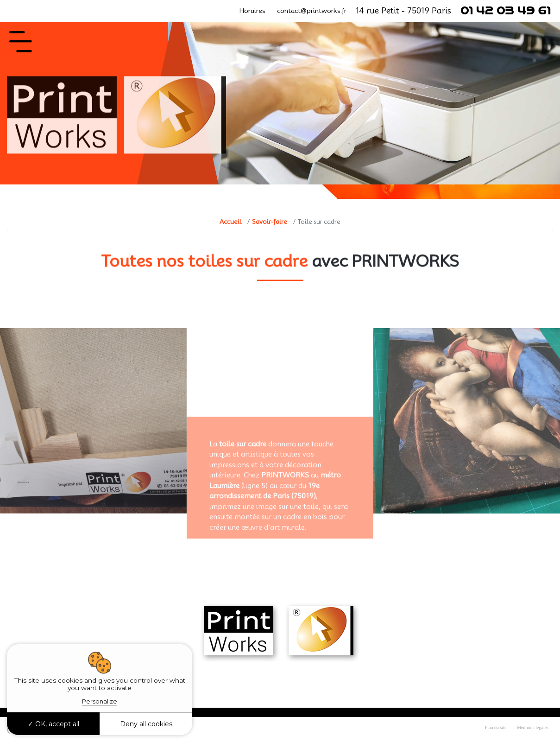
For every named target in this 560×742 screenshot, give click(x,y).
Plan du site (496, 727)
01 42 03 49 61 (506, 11)
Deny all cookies (146, 724)
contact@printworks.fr (312, 11)
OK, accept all (53, 724)
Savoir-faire (270, 222)
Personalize (100, 701)
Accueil (230, 222)
